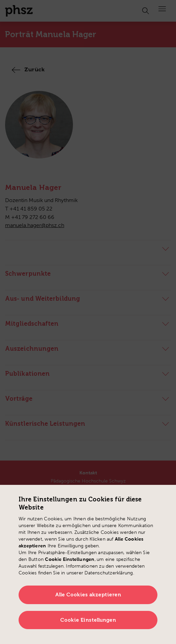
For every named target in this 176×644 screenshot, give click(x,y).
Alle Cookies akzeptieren (88, 595)
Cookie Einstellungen (88, 620)
